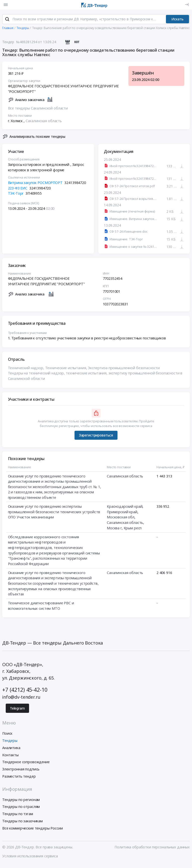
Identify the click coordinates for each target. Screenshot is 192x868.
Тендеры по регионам (21, 800)
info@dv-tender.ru (21, 697)
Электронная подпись (21, 769)
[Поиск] (7, 20)
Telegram (17, 709)
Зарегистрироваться (96, 435)
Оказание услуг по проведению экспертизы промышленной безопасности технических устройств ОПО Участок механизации (54, 512)
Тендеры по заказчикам (22, 821)
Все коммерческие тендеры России (33, 828)
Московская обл (121, 517)
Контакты (10, 755)
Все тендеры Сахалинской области (38, 108)
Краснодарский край (125, 507)
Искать (177, 19)
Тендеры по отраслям (21, 807)
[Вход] (187, 5)
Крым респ (133, 528)
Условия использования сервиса (30, 856)
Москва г (114, 528)
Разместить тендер (19, 777)
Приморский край (122, 512)
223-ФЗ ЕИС (18, 188)
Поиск (7, 734)
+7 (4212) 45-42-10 (25, 690)
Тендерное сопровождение (26, 762)
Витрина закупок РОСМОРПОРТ (35, 183)
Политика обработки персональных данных (152, 848)
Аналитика (11, 748)
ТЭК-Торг (16, 194)
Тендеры (10, 741)
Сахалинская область (44, 121)
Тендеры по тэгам (18, 814)
